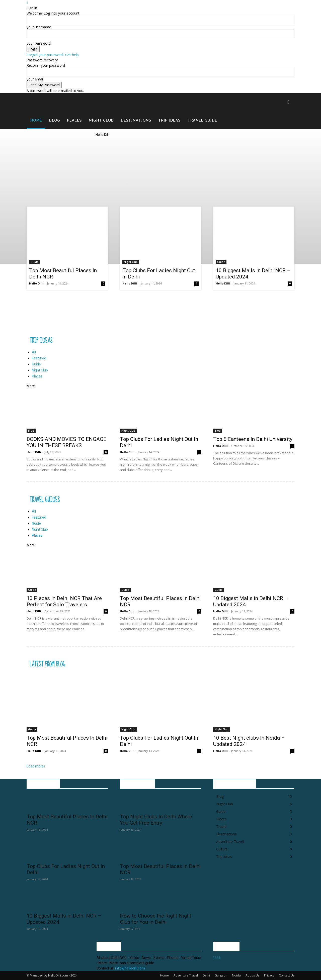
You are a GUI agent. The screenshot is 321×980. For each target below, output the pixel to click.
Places (74, 120)
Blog (54, 120)
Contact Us (287, 975)
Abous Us (252, 975)
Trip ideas (169, 120)
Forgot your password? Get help (53, 55)
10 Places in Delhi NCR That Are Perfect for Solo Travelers (64, 601)
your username (39, 27)
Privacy (269, 975)
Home (36, 120)
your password (39, 43)
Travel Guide (202, 120)
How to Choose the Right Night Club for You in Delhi (156, 919)
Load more (36, 766)
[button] (288, 102)
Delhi (206, 975)
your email (35, 79)
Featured (39, 358)
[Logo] (61, 110)
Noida (236, 975)
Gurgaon (221, 975)
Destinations (136, 120)
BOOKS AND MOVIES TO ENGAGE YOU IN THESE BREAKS (66, 442)
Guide (34, 262)
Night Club (101, 120)
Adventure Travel (186, 975)
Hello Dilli (36, 283)
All (34, 352)
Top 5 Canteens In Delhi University (253, 439)
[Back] (27, 3)
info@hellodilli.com (130, 968)
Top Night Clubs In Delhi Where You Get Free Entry (156, 820)
